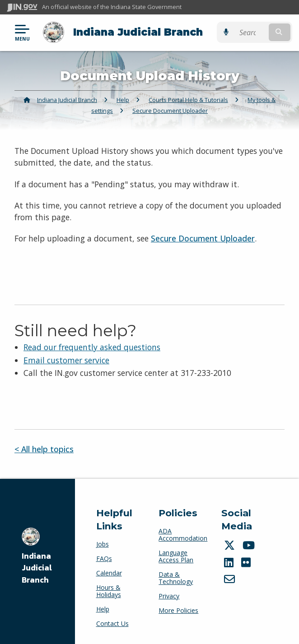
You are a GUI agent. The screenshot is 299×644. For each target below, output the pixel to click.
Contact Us (112, 623)
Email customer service (66, 360)
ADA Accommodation (183, 535)
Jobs (103, 544)
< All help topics (44, 449)
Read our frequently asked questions (92, 347)
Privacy (169, 596)
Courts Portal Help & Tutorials (188, 100)
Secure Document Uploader (170, 111)
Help (123, 100)
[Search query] (252, 32)
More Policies (178, 610)
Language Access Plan (176, 556)
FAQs (104, 558)
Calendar (109, 573)
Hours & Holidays (109, 591)
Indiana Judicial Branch (138, 32)
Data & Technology (176, 578)
